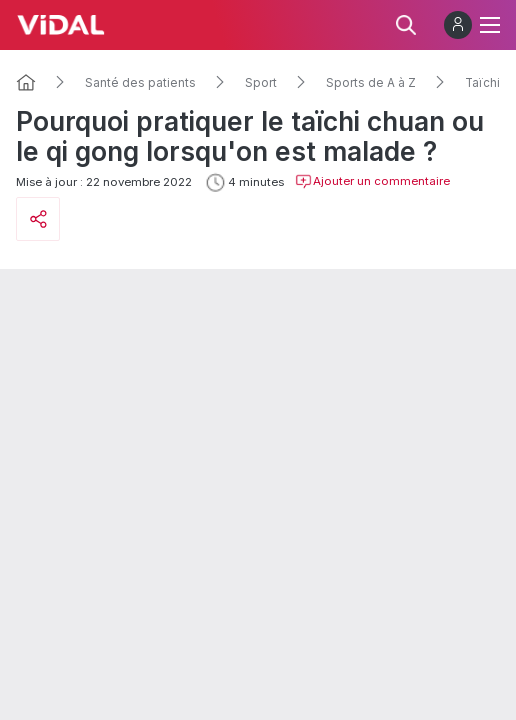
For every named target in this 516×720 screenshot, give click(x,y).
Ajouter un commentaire (372, 182)
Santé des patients (140, 83)
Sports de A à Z (371, 83)
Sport (261, 83)
